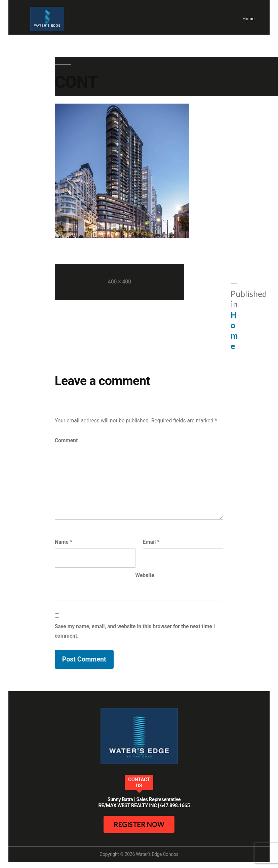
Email (151, 542)
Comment (66, 440)
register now (139, 824)
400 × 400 (120, 282)
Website (145, 575)
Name (64, 542)
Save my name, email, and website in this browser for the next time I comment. (135, 631)
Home (249, 18)
